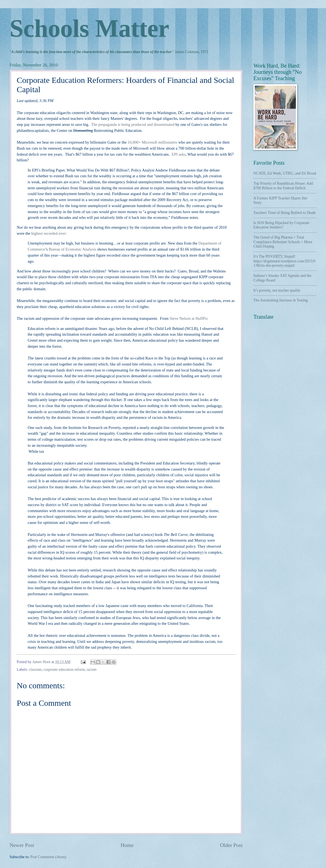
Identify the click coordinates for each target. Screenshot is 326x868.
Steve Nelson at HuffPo (188, 318)
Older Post (231, 845)
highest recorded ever (48, 233)
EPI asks (179, 154)
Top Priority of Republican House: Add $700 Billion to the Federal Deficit (283, 186)
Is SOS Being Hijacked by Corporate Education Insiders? (281, 225)
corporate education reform (64, 670)
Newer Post (22, 845)
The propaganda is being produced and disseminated (133, 124)
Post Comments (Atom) (48, 857)
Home (127, 845)
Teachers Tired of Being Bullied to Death (284, 213)
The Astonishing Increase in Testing (281, 300)
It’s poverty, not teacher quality (277, 290)
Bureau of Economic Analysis (72, 249)
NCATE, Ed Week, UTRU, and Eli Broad (285, 173)
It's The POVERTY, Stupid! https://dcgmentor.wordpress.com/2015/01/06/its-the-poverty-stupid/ (284, 261)
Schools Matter (89, 28)
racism (92, 670)
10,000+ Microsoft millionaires (153, 142)
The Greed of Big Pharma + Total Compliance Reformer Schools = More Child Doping (283, 242)
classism (35, 670)
